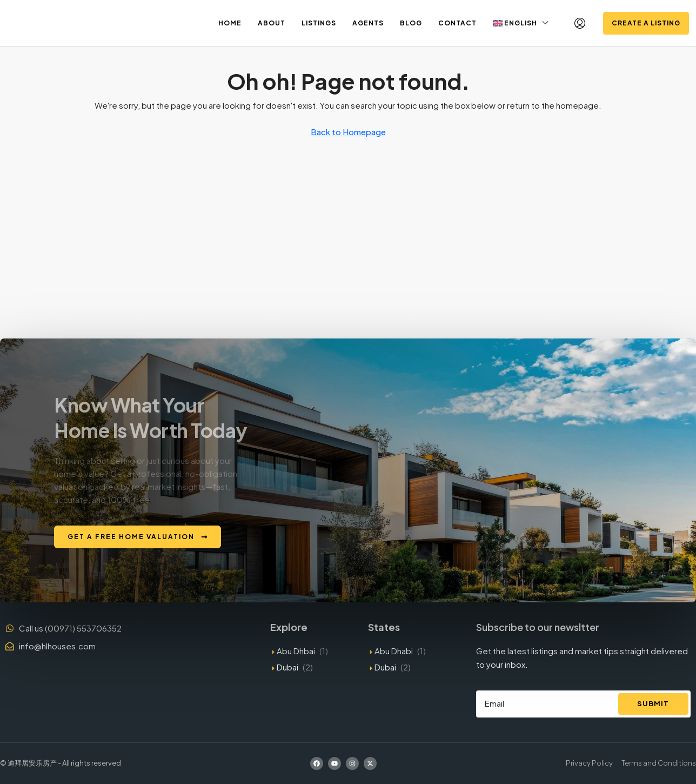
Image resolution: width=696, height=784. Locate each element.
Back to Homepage (348, 132)
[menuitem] (580, 23)
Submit (653, 703)
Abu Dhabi (394, 651)
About (272, 23)
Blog (411, 23)
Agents (368, 23)
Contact (457, 23)
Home (230, 23)
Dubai (287, 667)
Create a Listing (646, 23)
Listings (319, 23)
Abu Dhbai (296, 651)
